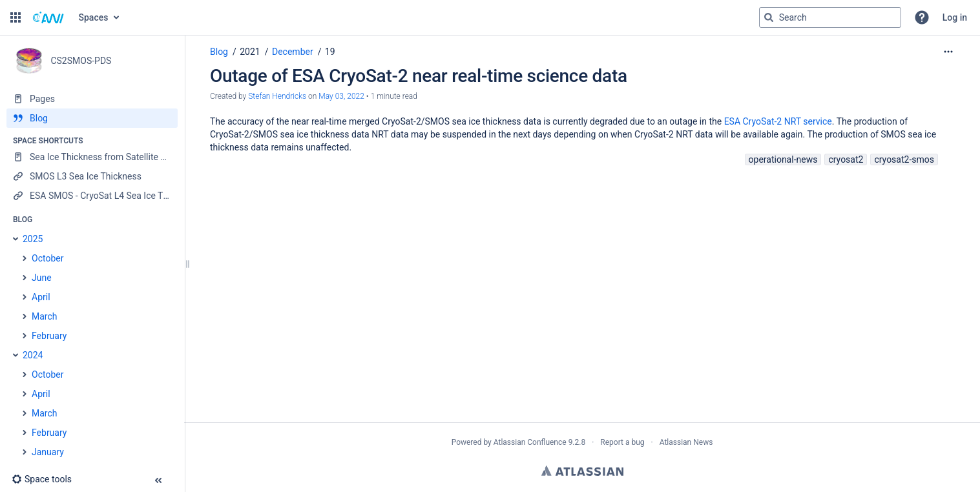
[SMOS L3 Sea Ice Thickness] (92, 176)
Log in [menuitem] (955, 17)
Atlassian (582, 471)
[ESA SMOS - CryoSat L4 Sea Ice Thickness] (92, 196)
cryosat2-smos (904, 159)
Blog (219, 52)
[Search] (769, 17)
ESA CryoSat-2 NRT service (778, 121)
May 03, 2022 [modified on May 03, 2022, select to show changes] (341, 96)
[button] (16, 17)
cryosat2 (846, 159)
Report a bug (622, 442)
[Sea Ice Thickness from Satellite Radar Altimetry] (92, 157)
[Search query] (830, 17)
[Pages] (92, 99)
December (293, 52)
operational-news (783, 159)
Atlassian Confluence (530, 442)
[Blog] (92, 118)
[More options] (948, 52)
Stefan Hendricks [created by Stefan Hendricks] (277, 96)
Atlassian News (686, 442)
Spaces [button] (94, 17)
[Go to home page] (48, 17)
